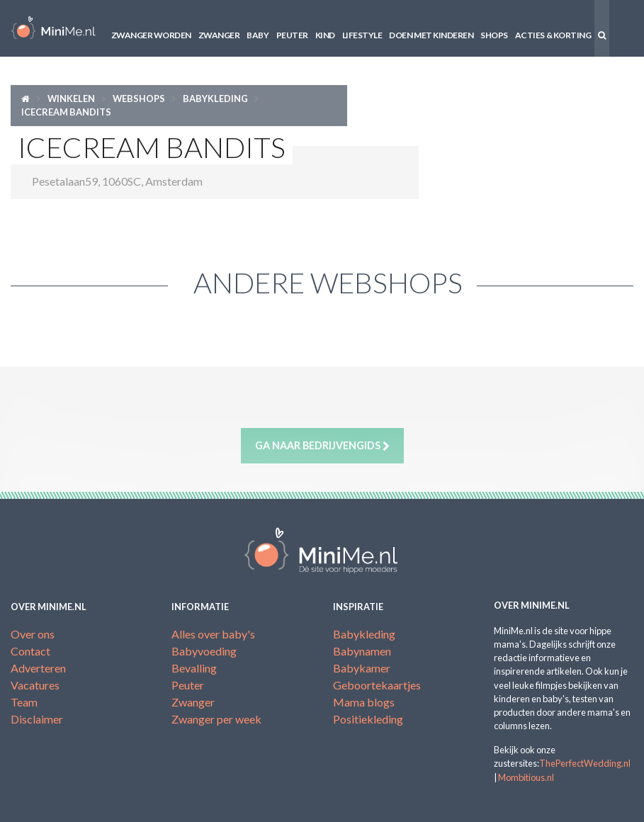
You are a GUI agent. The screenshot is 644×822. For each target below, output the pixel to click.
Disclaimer (37, 719)
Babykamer (362, 668)
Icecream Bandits (66, 112)
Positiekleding (368, 719)
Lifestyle (362, 35)
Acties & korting (553, 35)
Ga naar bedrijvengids (322, 446)
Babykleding (215, 98)
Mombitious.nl (526, 777)
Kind (325, 35)
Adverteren (38, 668)
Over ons (33, 634)
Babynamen (362, 651)
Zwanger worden (151, 35)
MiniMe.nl (53, 28)
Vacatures (35, 685)
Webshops (139, 98)
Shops (494, 35)
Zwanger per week (216, 719)
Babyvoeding (204, 651)
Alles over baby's (213, 634)
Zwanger (219, 35)
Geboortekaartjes (377, 685)
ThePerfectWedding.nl (585, 763)
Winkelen (71, 98)
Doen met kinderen (431, 35)
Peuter (292, 35)
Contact (30, 651)
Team (24, 702)
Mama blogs (364, 702)
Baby (258, 35)
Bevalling (194, 668)
